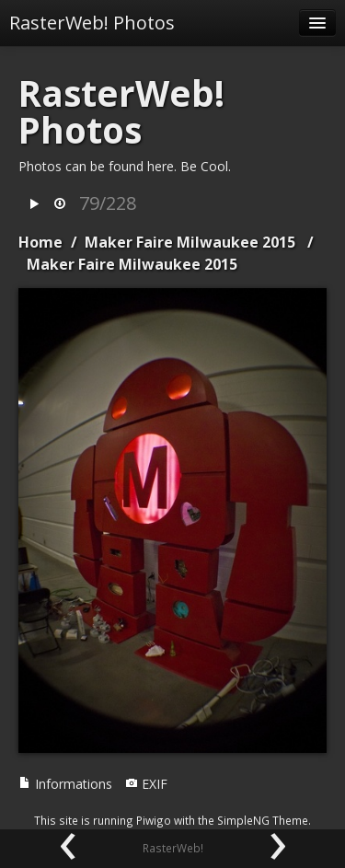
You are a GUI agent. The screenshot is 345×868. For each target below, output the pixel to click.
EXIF (146, 784)
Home (40, 242)
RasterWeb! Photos (92, 23)
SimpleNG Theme (263, 820)
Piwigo (154, 820)
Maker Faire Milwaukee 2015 (190, 242)
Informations (65, 784)
